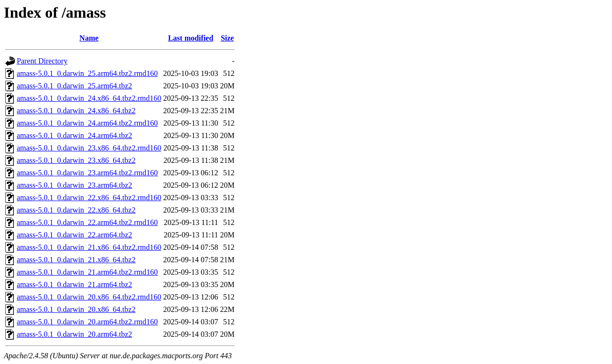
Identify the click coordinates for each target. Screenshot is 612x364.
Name (89, 38)
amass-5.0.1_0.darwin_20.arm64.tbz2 (74, 334)
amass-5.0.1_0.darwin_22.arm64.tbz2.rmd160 (87, 222)
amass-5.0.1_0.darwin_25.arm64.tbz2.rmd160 (87, 73)
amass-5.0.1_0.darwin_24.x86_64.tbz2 (76, 111)
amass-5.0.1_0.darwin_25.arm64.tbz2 (74, 86)
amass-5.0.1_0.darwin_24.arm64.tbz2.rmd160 (87, 123)
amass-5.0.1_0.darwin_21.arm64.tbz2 (74, 284)
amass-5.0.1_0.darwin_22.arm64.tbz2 (74, 235)
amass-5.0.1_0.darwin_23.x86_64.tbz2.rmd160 (89, 148)
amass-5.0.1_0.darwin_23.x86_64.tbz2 (76, 160)
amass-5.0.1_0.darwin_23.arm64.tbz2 (74, 185)
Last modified (191, 38)
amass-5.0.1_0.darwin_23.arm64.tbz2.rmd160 (87, 173)
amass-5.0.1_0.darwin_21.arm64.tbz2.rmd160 (87, 272)
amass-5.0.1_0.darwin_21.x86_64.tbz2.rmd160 (89, 247)
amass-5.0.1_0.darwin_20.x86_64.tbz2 (76, 309)
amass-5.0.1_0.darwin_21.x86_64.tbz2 (76, 260)
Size (228, 38)
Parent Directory (42, 61)
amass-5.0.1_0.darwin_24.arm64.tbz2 (74, 135)
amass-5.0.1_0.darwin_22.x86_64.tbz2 (76, 210)
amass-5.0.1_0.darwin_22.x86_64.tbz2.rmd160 (89, 198)
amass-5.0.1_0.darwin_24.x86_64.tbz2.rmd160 (89, 98)
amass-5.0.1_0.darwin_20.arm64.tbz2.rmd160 (87, 322)
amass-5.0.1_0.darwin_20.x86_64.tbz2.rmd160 (89, 297)
